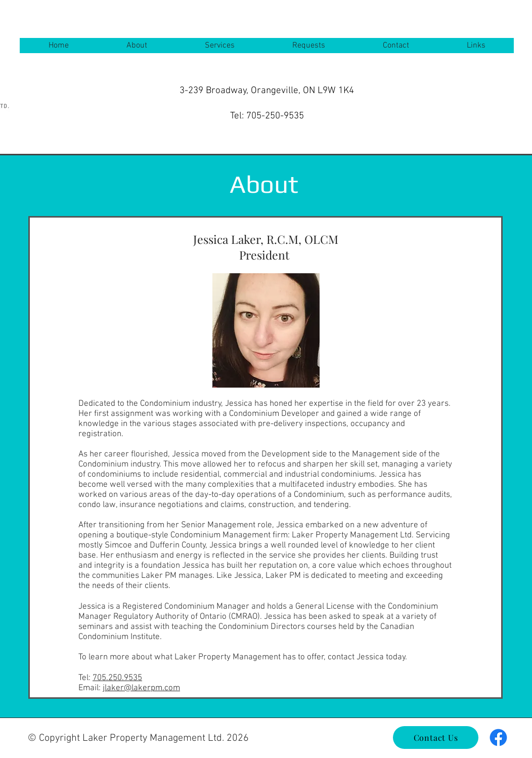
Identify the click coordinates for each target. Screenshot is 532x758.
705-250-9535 (275, 116)
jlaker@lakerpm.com (141, 688)
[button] (136, 46)
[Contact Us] (436, 738)
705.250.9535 (117, 678)
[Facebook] (498, 738)
